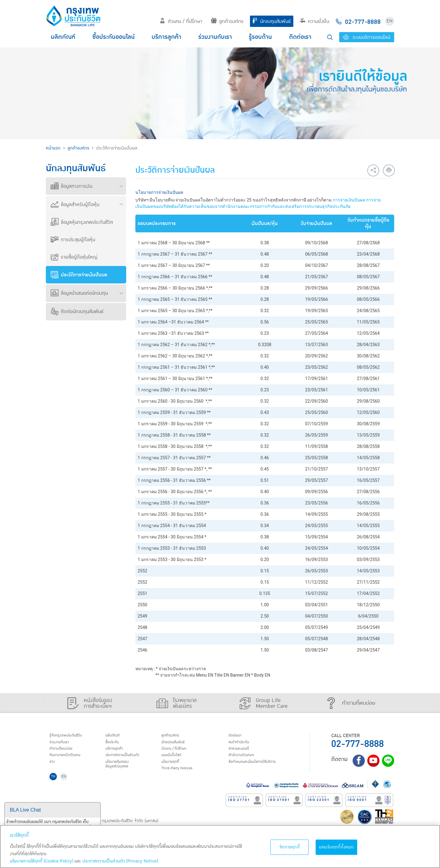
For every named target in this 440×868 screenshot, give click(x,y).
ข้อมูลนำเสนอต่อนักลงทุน (79, 293)
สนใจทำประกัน (243, 744)
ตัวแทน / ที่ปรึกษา (181, 21)
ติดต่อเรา (300, 37)
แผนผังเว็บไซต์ (175, 760)
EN (390, 21)
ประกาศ (128, 760)
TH (55, 785)
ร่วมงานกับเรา (215, 37)
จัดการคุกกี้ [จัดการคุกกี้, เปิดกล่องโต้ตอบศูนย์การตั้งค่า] (290, 847)
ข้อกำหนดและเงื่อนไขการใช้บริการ (260, 768)
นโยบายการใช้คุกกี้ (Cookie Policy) (42, 861)
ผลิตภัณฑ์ (63, 37)
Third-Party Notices (183, 775)
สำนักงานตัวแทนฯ (246, 760)
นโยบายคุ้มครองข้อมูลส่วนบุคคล (122, 771)
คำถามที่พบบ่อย (66, 752)
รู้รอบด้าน (260, 37)
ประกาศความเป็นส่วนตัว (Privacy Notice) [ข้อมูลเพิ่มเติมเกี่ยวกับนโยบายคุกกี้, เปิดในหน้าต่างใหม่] (120, 861)
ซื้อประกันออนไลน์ (114, 37)
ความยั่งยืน (314, 21)
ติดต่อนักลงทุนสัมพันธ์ (77, 312)
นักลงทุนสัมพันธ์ (271, 21)
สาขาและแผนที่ (243, 752)
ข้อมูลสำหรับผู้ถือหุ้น (75, 205)
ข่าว (54, 768)
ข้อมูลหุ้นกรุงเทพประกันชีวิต (82, 222)
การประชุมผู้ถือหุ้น (73, 240)
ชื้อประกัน (115, 744)
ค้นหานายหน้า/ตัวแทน (71, 760)
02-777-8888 (358, 744)
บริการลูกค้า (166, 37)
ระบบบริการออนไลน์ (367, 37)
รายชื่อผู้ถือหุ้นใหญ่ (74, 257)
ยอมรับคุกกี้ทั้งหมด (336, 847)
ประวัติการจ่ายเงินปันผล (79, 275)
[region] (220, 846)
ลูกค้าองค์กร (227, 21)
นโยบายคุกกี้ (174, 768)
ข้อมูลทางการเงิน (71, 186)
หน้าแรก (53, 148)
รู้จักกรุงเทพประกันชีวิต (71, 736)
